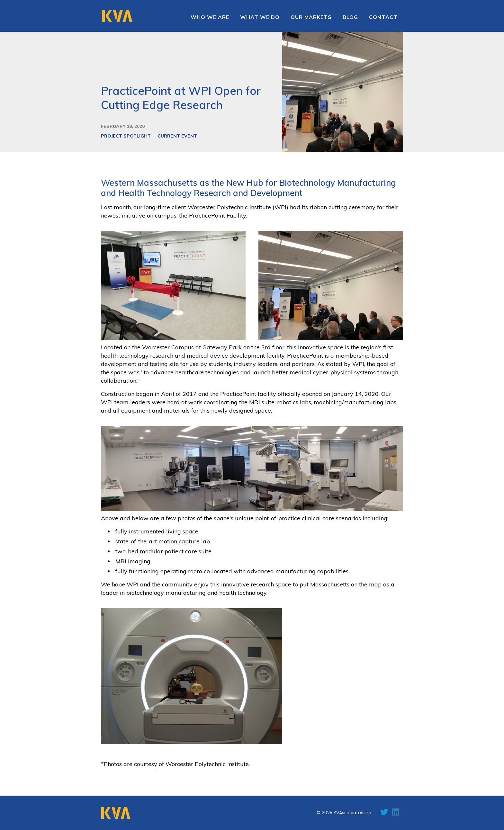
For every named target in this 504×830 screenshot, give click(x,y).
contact (383, 17)
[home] (117, 15)
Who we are (210, 17)
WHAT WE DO (260, 17)
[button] (311, 17)
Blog (350, 17)
